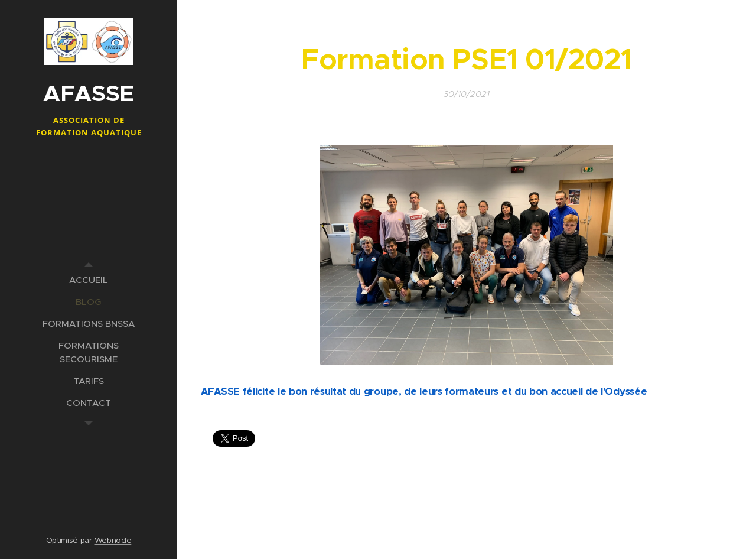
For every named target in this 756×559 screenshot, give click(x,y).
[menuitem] (89, 280)
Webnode (113, 540)
